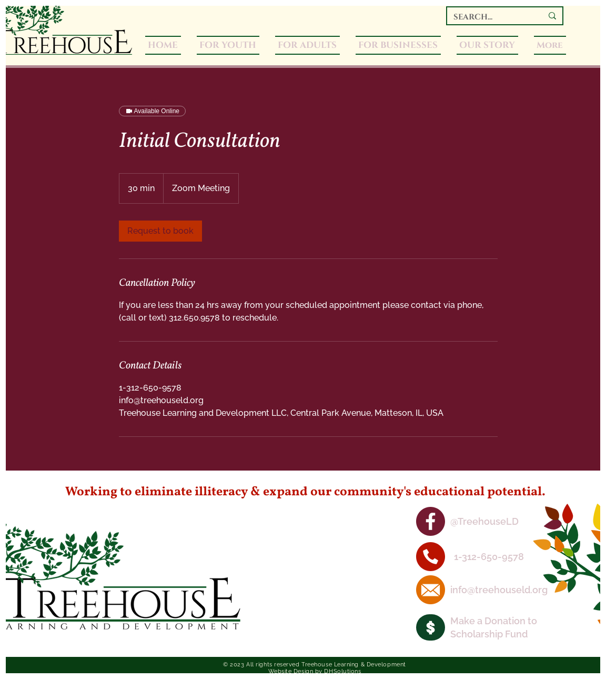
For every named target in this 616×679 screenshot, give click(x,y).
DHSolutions (342, 671)
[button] (307, 45)
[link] (160, 231)
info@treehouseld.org (499, 590)
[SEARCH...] (490, 17)
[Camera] (431, 627)
